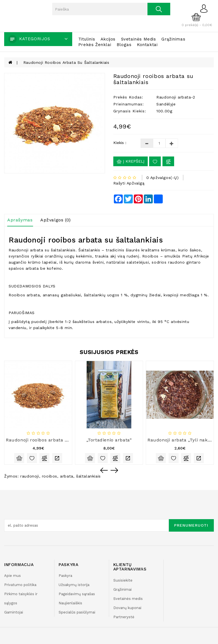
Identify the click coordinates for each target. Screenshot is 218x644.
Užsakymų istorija (74, 585)
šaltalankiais (88, 476)
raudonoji (30, 476)
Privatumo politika (20, 585)
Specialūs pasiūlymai (77, 612)
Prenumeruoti (191, 525)
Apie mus (12, 576)
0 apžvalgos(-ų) (163, 178)
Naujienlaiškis (70, 603)
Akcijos (108, 39)
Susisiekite (123, 580)
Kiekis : (120, 143)
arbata (67, 476)
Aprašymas (20, 220)
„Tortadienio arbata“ (109, 440)
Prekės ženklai (95, 45)
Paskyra (65, 576)
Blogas (124, 45)
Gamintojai (14, 612)
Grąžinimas (173, 39)
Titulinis (87, 39)
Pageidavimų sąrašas (77, 594)
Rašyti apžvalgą (129, 183)
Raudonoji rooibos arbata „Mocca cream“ (53, 440)
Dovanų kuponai (127, 608)
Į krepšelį (131, 161)
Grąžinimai (122, 589)
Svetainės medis (139, 39)
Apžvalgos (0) (56, 220)
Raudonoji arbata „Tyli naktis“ (181, 440)
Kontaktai (147, 45)
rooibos (50, 476)
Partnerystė (124, 617)
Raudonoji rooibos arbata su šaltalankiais (66, 62)
